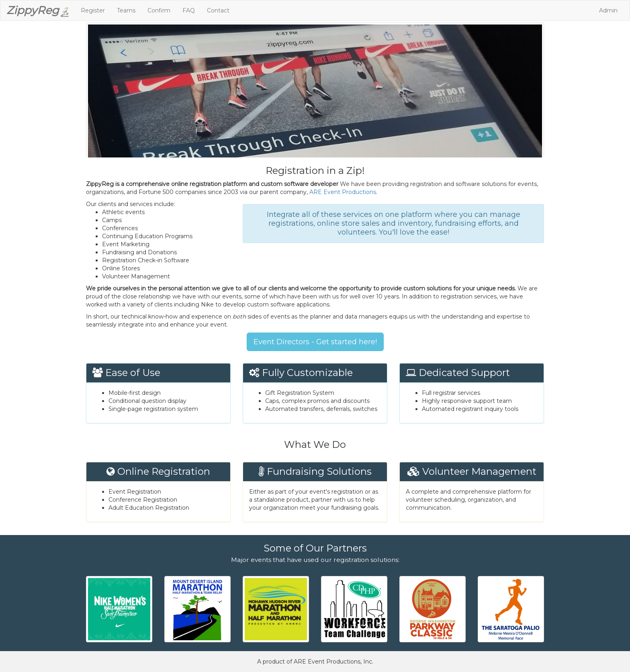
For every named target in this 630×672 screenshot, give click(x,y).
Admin (608, 10)
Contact (218, 10)
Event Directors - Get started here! (315, 342)
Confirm (159, 10)
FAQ (189, 10)
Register (93, 10)
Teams (126, 10)
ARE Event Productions (343, 192)
